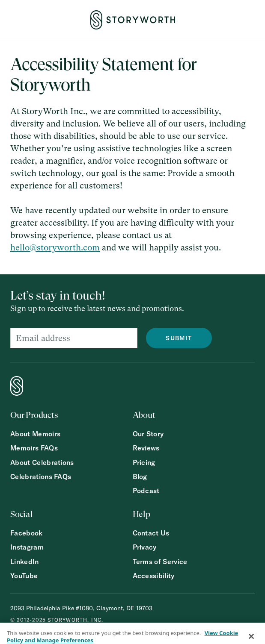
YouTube (24, 576)
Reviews (146, 448)
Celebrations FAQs (41, 477)
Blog (140, 477)
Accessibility (154, 576)
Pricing (144, 463)
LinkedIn (25, 562)
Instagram (27, 547)
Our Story (148, 434)
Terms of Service (160, 562)
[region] (132, 633)
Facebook (27, 533)
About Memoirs (35, 434)
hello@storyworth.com (55, 248)
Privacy (145, 547)
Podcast (146, 491)
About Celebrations (42, 463)
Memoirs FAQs (34, 448)
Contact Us (151, 533)
